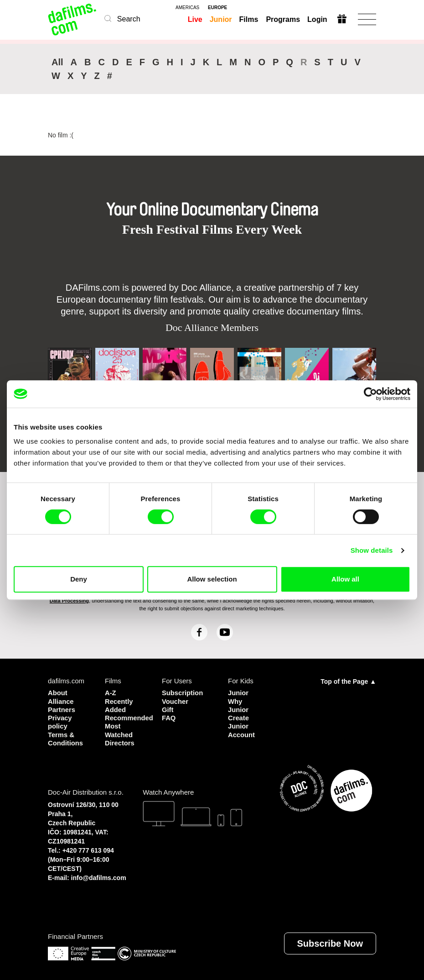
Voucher (175, 701)
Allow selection (212, 579)
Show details (372, 550)
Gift (168, 709)
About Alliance (61, 697)
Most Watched (119, 730)
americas (187, 8)
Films (249, 19)
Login (317, 19)
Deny (79, 579)
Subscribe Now (330, 943)
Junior (221, 19)
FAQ (169, 717)
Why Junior (238, 705)
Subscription (183, 693)
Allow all (345, 579)
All (57, 62)
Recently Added (119, 705)
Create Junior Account (242, 726)
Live (195, 19)
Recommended (127, 717)
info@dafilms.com (99, 877)
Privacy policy (60, 721)
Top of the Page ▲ (348, 681)
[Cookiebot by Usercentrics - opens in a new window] (370, 394)
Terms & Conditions (66, 738)
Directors (120, 742)
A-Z (111, 693)
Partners (62, 709)
